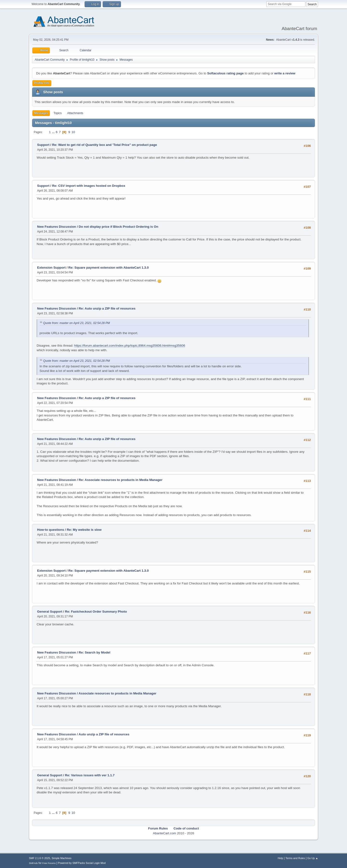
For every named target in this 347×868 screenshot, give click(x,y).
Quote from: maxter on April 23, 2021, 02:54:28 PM (77, 323)
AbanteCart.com (164, 833)
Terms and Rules (295, 858)
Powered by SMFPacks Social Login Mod (82, 863)
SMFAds (33, 863)
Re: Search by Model (95, 652)
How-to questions (51, 530)
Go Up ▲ (313, 858)
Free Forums (49, 863)
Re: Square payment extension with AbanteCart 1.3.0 (109, 268)
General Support (50, 612)
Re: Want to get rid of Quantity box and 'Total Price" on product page (104, 145)
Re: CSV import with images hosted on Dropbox (89, 186)
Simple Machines (61, 858)
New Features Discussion (57, 227)
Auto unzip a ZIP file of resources (104, 734)
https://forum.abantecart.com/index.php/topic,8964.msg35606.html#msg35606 (130, 346)
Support (43, 145)
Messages (41, 113)
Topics (58, 113)
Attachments (75, 113)
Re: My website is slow (84, 530)
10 (73, 132)
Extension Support (51, 268)
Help (280, 858)
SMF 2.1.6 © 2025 (40, 858)
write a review (285, 73)
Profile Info (42, 83)
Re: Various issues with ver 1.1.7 (90, 775)
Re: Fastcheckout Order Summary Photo (96, 612)
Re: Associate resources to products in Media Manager (121, 480)
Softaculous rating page (226, 73)
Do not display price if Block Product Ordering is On (119, 227)
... (54, 132)
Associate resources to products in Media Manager (117, 693)
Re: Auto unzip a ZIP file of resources (107, 308)
